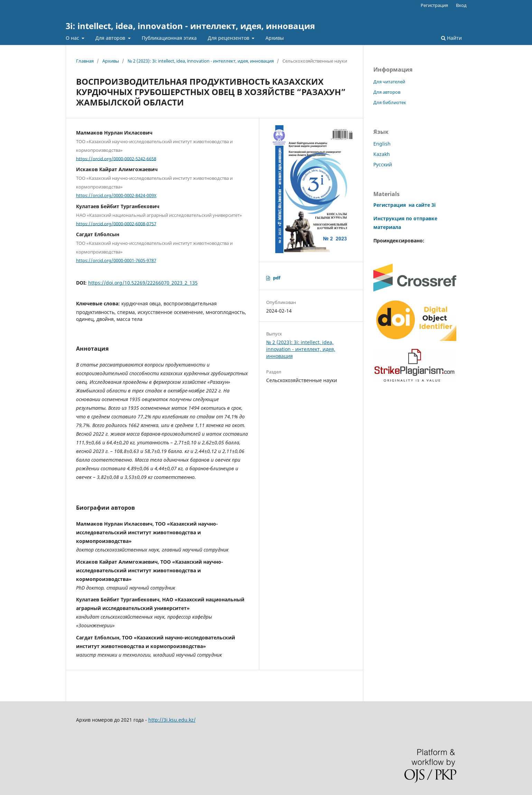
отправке (425, 218)
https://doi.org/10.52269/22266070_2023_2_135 (143, 283)
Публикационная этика (169, 38)
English (382, 144)
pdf (277, 278)
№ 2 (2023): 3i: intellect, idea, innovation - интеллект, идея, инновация (201, 61)
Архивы (275, 38)
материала (387, 227)
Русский (383, 164)
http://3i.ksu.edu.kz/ (172, 720)
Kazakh (382, 154)
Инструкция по (393, 218)
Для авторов (111, 38)
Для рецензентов (229, 38)
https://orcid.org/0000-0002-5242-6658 (116, 158)
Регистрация (434, 5)
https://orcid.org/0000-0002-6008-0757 (116, 223)
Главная (85, 61)
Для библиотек (390, 102)
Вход (461, 5)
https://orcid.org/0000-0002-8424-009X (116, 195)
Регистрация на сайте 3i (404, 205)
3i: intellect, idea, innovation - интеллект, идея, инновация (190, 26)
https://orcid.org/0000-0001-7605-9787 (116, 260)
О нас (73, 38)
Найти (451, 38)
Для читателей (389, 82)
